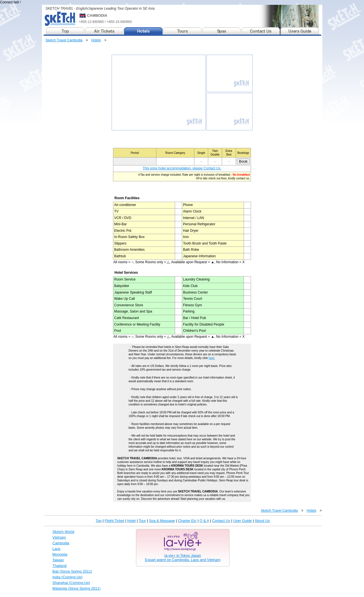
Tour (142, 521)
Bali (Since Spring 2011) (72, 571)
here (212, 358)
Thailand (59, 566)
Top (99, 521)
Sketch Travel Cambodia (64, 40)
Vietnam (59, 537)
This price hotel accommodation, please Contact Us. (182, 168)
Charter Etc (187, 521)
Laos (56, 549)
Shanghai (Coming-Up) (71, 583)
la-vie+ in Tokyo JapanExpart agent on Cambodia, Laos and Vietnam (183, 558)
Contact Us (221, 521)
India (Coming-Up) (67, 577)
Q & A (204, 521)
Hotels (96, 40)
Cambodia (61, 543)
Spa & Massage (162, 521)
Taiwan (58, 560)
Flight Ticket (114, 521)
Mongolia (60, 554)
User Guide (242, 521)
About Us (262, 521)
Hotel (131, 521)
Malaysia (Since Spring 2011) (76, 588)
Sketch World (63, 532)
